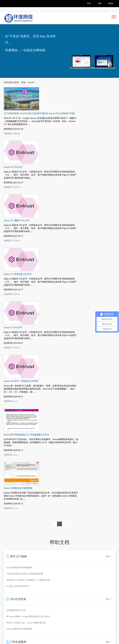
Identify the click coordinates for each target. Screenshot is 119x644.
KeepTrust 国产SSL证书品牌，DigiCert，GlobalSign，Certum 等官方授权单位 (64, 9)
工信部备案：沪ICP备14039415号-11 (36, 625)
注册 (99, 3)
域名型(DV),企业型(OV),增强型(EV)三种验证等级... (29, 393)
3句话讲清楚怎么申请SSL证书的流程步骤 (25, 387)
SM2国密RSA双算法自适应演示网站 (20, 606)
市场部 (27, 524)
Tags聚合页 (79, 601)
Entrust (53, 261)
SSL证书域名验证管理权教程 (19, 380)
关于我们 (8, 601)
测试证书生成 (10, 552)
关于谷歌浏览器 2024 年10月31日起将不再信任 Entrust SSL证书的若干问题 (76, 89)
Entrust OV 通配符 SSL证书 (54, 150)
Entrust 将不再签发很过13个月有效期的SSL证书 (64, 271)
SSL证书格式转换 (49, 545)
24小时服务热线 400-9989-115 (17, 9)
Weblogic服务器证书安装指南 (19, 442)
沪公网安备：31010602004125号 (34, 628)
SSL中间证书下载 (86, 549)
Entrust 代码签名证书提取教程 (55, 301)
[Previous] (55, 337)
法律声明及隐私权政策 (43, 601)
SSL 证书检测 (10, 545)
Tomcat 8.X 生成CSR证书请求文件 (21, 484)
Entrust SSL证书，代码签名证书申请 (58, 241)
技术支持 (35, 524)
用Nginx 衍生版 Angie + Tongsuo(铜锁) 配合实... (27, 436)
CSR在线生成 (10, 541)
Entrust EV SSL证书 (50, 210)
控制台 (111, 3)
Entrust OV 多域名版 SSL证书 (55, 180)
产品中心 (54, 140)
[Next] (64, 337)
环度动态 (54, 109)
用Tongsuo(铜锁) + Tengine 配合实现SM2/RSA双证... (29, 429)
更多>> (109, 369)
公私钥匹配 (46, 549)
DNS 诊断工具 (85, 541)
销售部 (20, 524)
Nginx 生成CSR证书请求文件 (19, 472)
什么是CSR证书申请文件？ (18, 399)
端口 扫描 (8, 549)
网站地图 (64, 601)
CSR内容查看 (47, 541)
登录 (89, 3)
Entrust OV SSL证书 (50, 120)
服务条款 (22, 601)
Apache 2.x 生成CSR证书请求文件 (21, 478)
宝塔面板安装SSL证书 (16, 423)
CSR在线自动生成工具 (16, 466)
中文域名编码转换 (86, 545)
